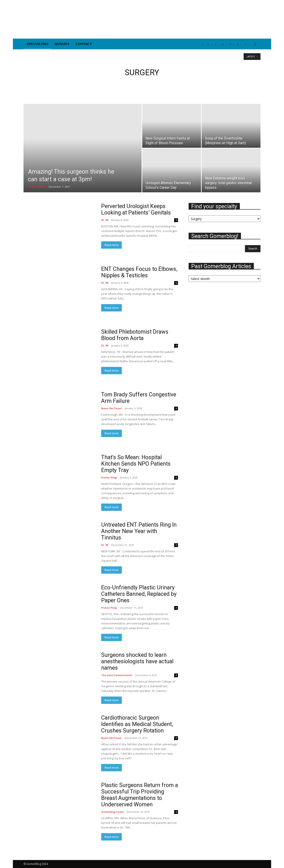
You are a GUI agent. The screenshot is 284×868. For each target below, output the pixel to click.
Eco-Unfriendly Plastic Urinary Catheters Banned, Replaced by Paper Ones (139, 594)
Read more (111, 245)
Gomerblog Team (112, 812)
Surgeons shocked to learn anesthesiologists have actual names (137, 661)
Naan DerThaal (111, 408)
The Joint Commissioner (117, 675)
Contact (84, 44)
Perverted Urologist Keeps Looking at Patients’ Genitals (136, 209)
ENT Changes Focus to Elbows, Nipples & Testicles (139, 272)
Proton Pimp (109, 477)
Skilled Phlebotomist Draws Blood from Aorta (135, 335)
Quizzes (62, 44)
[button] (255, 44)
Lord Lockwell (37, 187)
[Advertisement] (180, 22)
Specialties (37, 44)
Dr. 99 (105, 220)
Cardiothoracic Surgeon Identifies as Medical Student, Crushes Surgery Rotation (137, 724)
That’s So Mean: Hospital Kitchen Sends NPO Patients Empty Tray (136, 464)
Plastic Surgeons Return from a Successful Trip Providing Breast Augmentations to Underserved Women (140, 795)
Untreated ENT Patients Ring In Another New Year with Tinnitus (139, 531)
